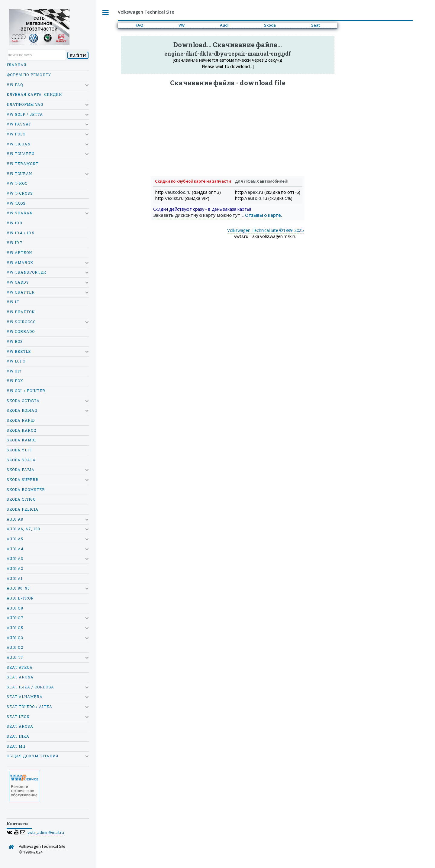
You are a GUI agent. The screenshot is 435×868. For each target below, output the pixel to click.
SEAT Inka (18, 736)
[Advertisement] (228, 129)
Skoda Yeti (19, 450)
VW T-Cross (20, 193)
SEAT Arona (20, 677)
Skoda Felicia (23, 509)
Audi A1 (15, 579)
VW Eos (15, 341)
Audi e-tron (20, 598)
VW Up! (14, 371)
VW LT (13, 302)
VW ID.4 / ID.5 (21, 233)
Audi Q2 (15, 647)
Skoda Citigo (21, 499)
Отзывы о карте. (264, 215)
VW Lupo (16, 361)
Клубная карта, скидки (34, 94)
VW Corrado (21, 332)
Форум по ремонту (29, 75)
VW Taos (16, 203)
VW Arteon (19, 253)
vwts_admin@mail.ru (46, 832)
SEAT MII (16, 746)
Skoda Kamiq (21, 440)
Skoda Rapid (21, 420)
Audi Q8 (15, 608)
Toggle (106, 13)
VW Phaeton (21, 312)
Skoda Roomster (26, 490)
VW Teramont (23, 164)
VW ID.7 (15, 243)
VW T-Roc (17, 183)
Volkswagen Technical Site (42, 846)
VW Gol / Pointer (26, 391)
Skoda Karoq (22, 430)
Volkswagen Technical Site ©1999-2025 (265, 230)
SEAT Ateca (20, 667)
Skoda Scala (21, 460)
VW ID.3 (14, 223)
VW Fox (15, 381)
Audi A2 (15, 569)
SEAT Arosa (20, 726)
